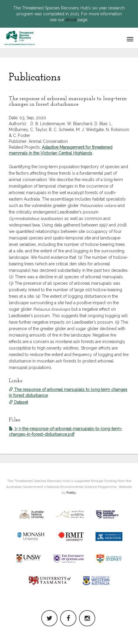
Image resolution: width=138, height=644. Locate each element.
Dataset (18, 402)
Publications (35, 78)
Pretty (71, 493)
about (71, 20)
